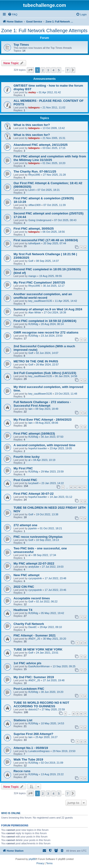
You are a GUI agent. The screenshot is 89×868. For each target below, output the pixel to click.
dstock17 (33, 709)
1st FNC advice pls (27, 663)
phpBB (32, 859)
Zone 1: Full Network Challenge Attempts (44, 31)
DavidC (33, 627)
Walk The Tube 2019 (28, 759)
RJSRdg (33, 324)
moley (32, 92)
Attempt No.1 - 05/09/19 (31, 748)
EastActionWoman (39, 666)
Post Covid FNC (25, 480)
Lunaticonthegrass (39, 751)
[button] (30, 70)
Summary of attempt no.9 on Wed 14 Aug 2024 (48, 309)
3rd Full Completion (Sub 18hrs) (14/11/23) (45, 373)
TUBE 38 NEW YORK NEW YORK (38, 649)
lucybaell (33, 483)
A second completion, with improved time (44, 445)
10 (79, 487)
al (29, 460)
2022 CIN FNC (24, 587)
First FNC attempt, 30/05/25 (34, 229)
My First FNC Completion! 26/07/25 (39, 283)
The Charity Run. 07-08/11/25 (35, 171)
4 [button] (54, 70)
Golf (31, 261)
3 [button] (48, 70)
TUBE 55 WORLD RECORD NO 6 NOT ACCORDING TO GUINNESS (41, 704)
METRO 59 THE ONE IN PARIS (36, 361)
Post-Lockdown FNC (29, 689)
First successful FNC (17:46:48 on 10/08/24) (46, 240)
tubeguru (34, 107)
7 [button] (68, 70)
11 (84, 487)
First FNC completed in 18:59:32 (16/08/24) (45, 321)
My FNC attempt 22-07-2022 (34, 563)
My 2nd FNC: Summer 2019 (34, 677)
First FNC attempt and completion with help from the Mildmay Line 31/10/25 (50, 158)
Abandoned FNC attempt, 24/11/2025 (41, 145)
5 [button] (59, 70)
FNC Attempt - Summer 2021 (35, 635)
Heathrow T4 (23, 610)
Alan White (35, 312)
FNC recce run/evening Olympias (38, 537)
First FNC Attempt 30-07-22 (34, 494)
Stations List (23, 720)
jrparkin (33, 528)
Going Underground (40, 220)
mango (32, 276)
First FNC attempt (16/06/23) (34, 434)
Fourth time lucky (27, 457)
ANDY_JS (34, 639)
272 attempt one (25, 525)
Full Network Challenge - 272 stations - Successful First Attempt (42, 404)
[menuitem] (13, 14)
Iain (30, 409)
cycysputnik (35, 578)
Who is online (11, 813)
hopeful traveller (37, 448)
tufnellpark (34, 243)
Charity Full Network (29, 624)
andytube (34, 567)
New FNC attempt (26, 575)
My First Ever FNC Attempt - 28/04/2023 (42, 420)
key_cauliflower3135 (40, 301)
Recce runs (22, 771)
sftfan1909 (34, 205)
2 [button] (43, 70)
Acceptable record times (32, 598)
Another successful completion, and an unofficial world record (43, 296)
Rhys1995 (34, 175)
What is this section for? (32, 125)
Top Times (21, 45)
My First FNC (23, 468)
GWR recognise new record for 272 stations (46, 332)
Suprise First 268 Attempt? (33, 734)
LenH (31, 190)
